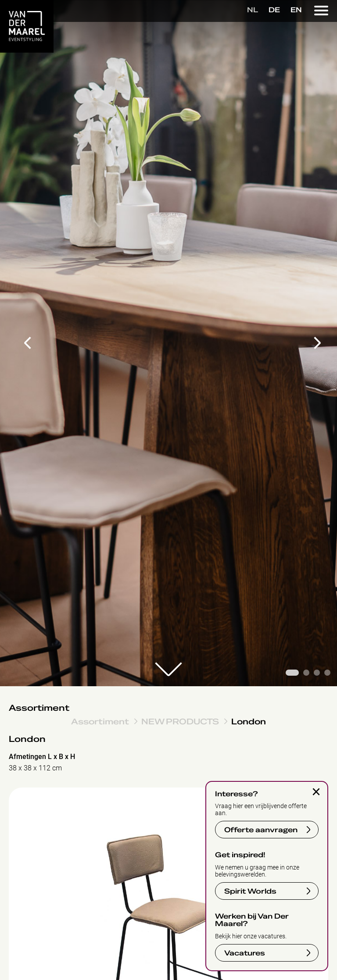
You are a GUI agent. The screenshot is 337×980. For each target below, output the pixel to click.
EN (296, 10)
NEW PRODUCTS (180, 721)
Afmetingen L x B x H (42, 757)
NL (253, 10)
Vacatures (245, 953)
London (249, 721)
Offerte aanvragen (261, 830)
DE (274, 10)
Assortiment (39, 708)
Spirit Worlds (250, 891)
